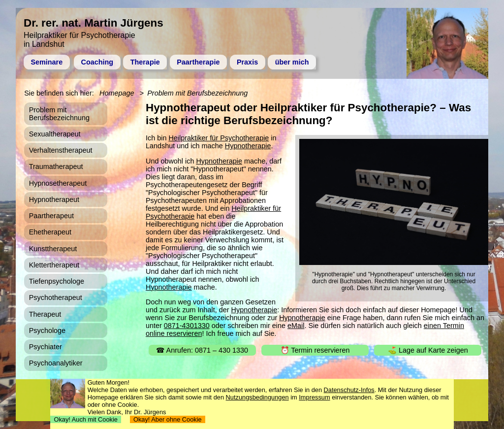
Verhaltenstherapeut (61, 150)
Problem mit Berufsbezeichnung (197, 93)
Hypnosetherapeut (58, 183)
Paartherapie (198, 62)
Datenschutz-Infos (349, 390)
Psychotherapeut (56, 297)
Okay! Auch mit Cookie (86, 419)
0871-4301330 (187, 326)
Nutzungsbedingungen (257, 397)
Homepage (117, 93)
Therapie (145, 62)
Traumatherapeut (56, 166)
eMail (296, 326)
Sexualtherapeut (55, 134)
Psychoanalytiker (56, 363)
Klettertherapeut (54, 265)
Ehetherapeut (50, 232)
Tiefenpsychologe (57, 281)
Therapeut (45, 314)
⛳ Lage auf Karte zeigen (428, 350)
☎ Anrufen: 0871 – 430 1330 (202, 350)
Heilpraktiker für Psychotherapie (219, 138)
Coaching (97, 62)
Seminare (47, 62)
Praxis (247, 62)
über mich (292, 62)
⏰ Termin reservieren (315, 350)
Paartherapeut (51, 216)
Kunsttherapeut (53, 249)
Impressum (314, 397)
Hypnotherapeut (54, 199)
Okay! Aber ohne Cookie (168, 419)
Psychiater (46, 347)
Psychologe (47, 330)
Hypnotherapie (248, 146)
